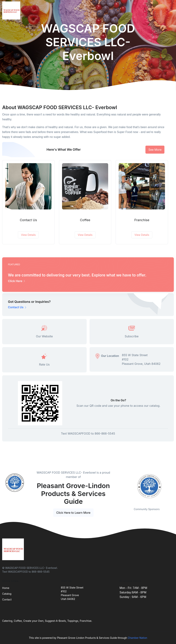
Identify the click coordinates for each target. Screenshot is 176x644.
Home (6, 588)
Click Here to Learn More (73, 513)
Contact (7, 599)
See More (155, 150)
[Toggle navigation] (170, 11)
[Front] (12, 10)
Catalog (7, 594)
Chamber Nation (137, 638)
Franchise (142, 220)
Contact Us (28, 220)
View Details (28, 235)
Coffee (85, 220)
